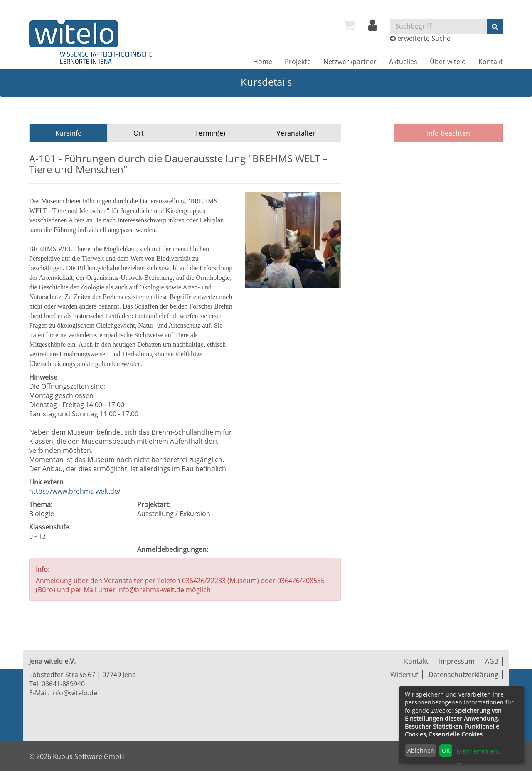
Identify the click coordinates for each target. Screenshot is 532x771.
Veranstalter (296, 133)
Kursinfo (69, 133)
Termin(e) (210, 133)
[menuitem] (349, 25)
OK (446, 750)
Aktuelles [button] (403, 62)
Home (263, 62)
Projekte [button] (298, 62)
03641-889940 (63, 684)
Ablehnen (421, 750)
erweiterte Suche (424, 38)
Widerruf (404, 675)
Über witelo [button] (448, 62)
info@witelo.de (74, 693)
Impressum (457, 661)
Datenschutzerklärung (463, 675)
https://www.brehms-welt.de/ (75, 491)
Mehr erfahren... (480, 751)
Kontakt (491, 62)
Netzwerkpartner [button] (350, 62)
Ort (139, 133)
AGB (492, 661)
